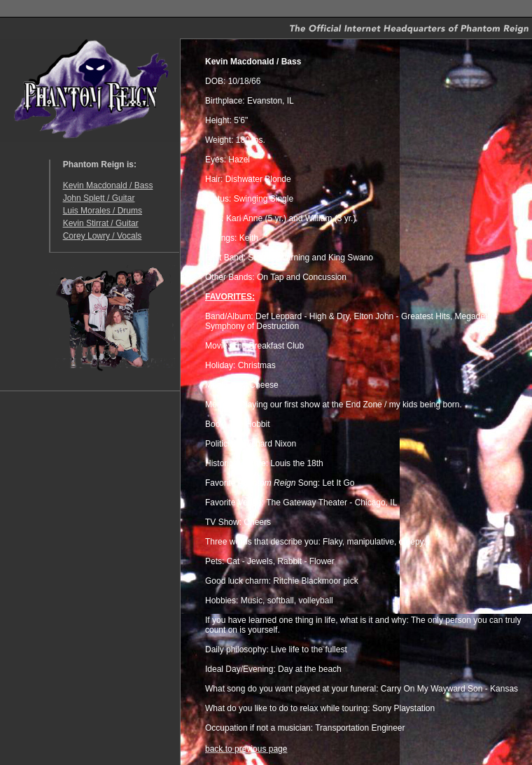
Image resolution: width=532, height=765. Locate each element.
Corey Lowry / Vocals (103, 236)
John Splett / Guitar (99, 198)
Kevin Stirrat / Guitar (101, 223)
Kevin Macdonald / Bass (108, 185)
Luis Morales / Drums (103, 211)
